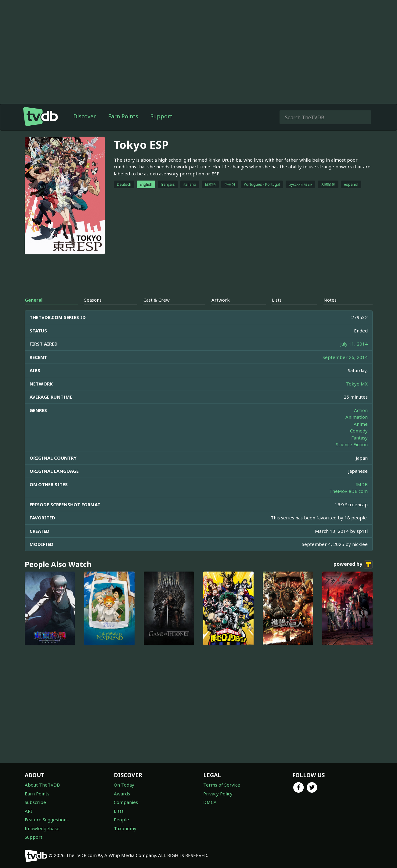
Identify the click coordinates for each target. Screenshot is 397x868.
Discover (85, 116)
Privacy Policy (218, 794)
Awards (122, 794)
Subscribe (35, 802)
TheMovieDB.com (348, 491)
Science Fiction (352, 444)
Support (161, 116)
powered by (353, 565)
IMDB (362, 484)
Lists (119, 811)
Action (361, 410)
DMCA (210, 802)
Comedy (359, 431)
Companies (126, 802)
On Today (124, 785)
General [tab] (34, 300)
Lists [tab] (277, 300)
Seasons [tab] (93, 300)
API (28, 811)
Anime (361, 424)
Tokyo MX (357, 384)
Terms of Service (222, 785)
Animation (357, 417)
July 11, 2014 (354, 344)
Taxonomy (125, 828)
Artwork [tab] (221, 300)
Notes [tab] (330, 300)
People (121, 820)
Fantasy (359, 438)
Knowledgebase (42, 828)
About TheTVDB (42, 785)
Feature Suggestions (47, 820)
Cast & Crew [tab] (157, 300)
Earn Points (123, 116)
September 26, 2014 (345, 357)
